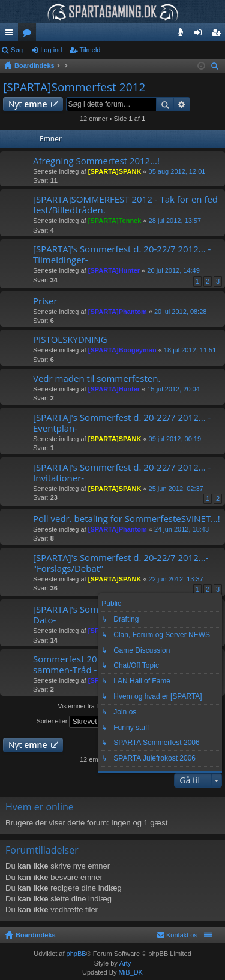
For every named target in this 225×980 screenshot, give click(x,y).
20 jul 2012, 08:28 (180, 312)
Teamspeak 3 (183, 35)
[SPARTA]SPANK (115, 171)
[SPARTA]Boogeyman (122, 350)
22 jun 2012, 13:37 (176, 579)
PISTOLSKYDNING (70, 340)
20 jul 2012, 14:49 (173, 270)
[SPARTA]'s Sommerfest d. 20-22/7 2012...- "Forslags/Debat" (121, 563)
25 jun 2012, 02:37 (176, 489)
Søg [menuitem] (217, 67)
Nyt (28, 104)
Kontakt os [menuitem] (182, 935)
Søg (17, 50)
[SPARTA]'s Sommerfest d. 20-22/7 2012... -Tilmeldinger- (122, 254)
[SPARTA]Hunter (114, 270)
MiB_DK (130, 972)
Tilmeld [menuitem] (220, 35)
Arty (125, 963)
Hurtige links (11, 35)
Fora (29, 35)
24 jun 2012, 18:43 (181, 529)
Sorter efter (75, 722)
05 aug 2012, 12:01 (177, 171)
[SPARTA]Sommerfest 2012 (74, 87)
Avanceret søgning (182, 104)
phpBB (76, 954)
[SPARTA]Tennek (115, 221)
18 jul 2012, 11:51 (190, 350)
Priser (45, 301)
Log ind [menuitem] (201, 35)
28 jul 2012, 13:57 (175, 221)
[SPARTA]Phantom (118, 312)
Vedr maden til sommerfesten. (97, 379)
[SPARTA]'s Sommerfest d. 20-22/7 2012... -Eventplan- (122, 423)
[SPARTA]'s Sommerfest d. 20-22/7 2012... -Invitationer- (122, 473)
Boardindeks (36, 935)
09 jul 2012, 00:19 (175, 439)
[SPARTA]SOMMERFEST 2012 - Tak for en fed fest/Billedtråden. (125, 205)
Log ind (51, 50)
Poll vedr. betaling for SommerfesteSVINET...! (127, 519)
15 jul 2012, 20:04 (173, 389)
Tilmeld (90, 50)
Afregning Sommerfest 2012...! (96, 161)
